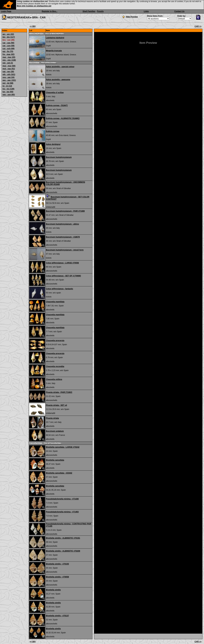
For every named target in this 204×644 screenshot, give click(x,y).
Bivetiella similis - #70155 (57, 564)
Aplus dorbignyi (53, 144)
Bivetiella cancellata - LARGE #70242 (63, 447)
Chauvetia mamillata (55, 302)
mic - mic (9, 60)
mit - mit (8, 63)
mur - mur (9, 66)
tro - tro (8, 89)
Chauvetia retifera (54, 379)
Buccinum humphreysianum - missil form (65, 250)
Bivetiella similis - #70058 (57, 577)
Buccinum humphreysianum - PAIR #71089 (65, 211)
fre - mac (9, 54)
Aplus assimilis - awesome (58, 80)
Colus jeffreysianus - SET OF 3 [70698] (63, 276)
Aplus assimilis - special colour (60, 67)
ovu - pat (9, 77)
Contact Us (179, 11)
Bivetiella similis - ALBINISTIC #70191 (63, 538)
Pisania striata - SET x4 (56, 405)
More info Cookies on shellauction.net (34, 6)
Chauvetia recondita (55, 366)
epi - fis (8, 51)
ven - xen (9, 95)
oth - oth (9, 74)
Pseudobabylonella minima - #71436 (62, 499)
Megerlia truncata (54, 51)
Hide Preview (132, 17)
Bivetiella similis (53, 590)
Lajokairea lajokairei (55, 38)
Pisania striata (52, 418)
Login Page (6, 11)
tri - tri (7, 86)
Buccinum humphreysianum (59, 157)
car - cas (8, 43)
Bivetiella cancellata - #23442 (59, 473)
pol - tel (8, 83)
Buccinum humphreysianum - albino (62, 224)
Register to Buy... (50, 11)
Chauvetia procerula (55, 341)
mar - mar (9, 57)
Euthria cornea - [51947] (57, 105)
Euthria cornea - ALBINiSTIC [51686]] (63, 118)
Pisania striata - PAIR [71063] (59, 392)
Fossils (100, 11)
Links (146, 11)
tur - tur (8, 92)
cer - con (9, 46)
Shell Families (89, 11)
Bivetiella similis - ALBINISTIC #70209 (63, 551)
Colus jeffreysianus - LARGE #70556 (62, 263)
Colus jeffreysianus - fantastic (60, 289)
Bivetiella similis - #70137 (57, 616)
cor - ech (9, 49)
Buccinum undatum (55, 431)
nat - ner (8, 72)
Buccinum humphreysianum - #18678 (63, 237)
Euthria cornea (53, 131)
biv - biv (9, 37)
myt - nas (9, 69)
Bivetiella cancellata (55, 460)
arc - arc (8, 34)
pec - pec (9, 80)
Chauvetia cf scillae (55, 93)
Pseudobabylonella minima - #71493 (62, 512)
